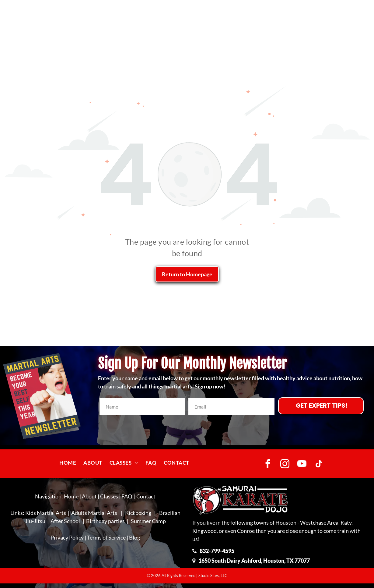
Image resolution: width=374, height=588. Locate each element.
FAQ (127, 496)
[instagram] (285, 465)
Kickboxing (138, 513)
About (89, 496)
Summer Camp (148, 521)
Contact (146, 496)
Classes (109, 496)
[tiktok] (319, 465)
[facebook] (268, 465)
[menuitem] (68, 463)
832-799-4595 (217, 551)
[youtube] (302, 465)
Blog (135, 537)
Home (71, 496)
